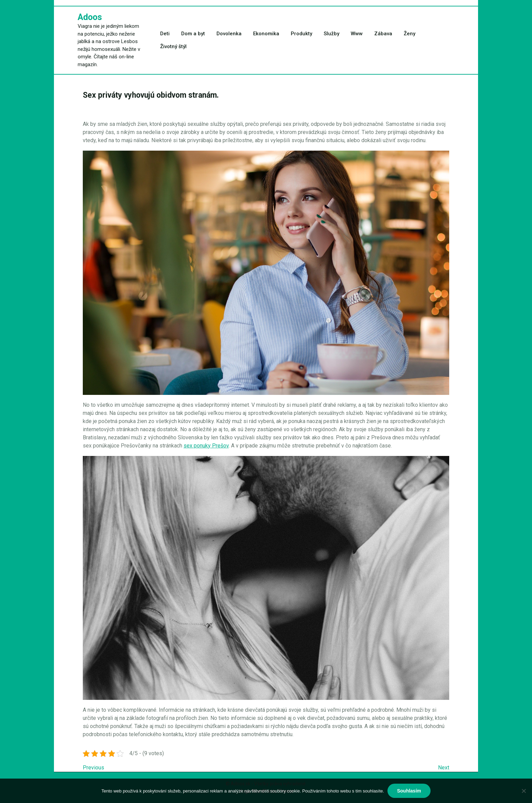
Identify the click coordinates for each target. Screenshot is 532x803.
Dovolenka (229, 34)
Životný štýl (173, 46)
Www (357, 34)
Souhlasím (409, 791)
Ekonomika (266, 34)
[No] (524, 791)
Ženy (410, 34)
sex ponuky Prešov (206, 446)
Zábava (383, 34)
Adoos (90, 17)
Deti (165, 34)
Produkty (301, 34)
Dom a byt (193, 34)
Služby (331, 34)
